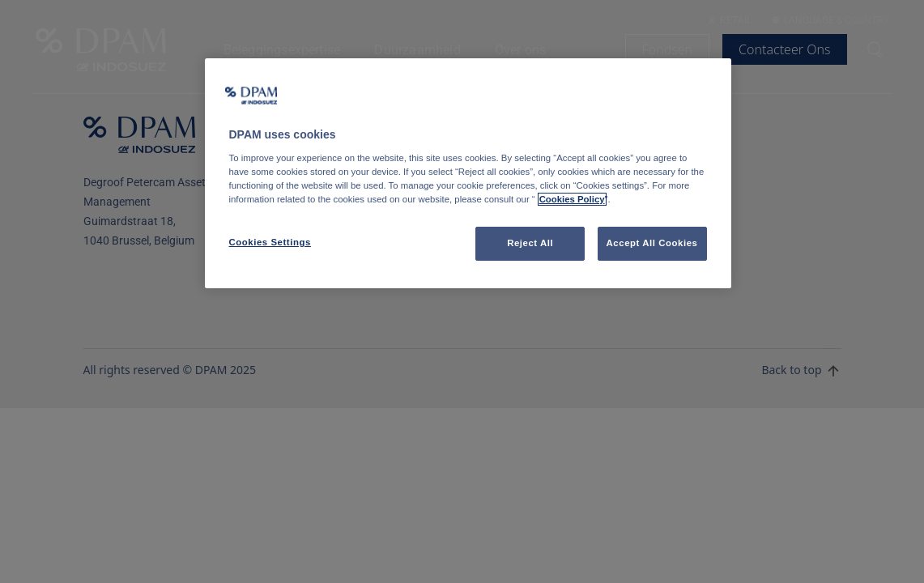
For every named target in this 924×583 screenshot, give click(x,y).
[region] (468, 173)
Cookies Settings (270, 242)
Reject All (530, 243)
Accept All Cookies (652, 243)
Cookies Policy (572, 199)
